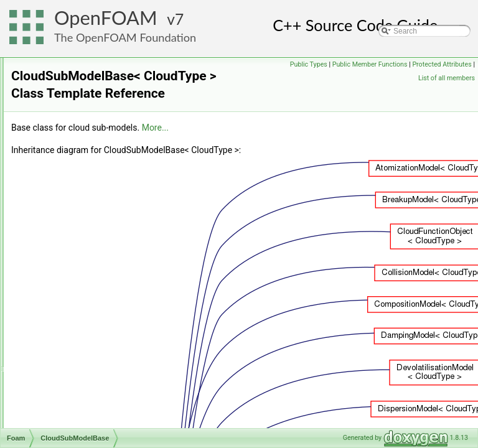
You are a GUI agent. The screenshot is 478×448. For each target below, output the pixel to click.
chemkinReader (77, 72)
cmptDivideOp (74, 263)
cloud (60, 195)
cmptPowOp (71, 345)
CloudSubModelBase (86, 250)
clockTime (68, 154)
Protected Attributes (384, 78)
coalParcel (68, 414)
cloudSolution (73, 236)
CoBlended (69, 427)
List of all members (447, 78)
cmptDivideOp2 (77, 277)
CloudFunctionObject (86, 208)
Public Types (373, 64)
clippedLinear (73, 126)
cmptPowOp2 (73, 359)
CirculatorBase (76, 113)
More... (311, 145)
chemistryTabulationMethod (96, 58)
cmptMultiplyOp (77, 304)
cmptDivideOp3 (77, 291)
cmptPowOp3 (73, 373)
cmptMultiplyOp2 (79, 318)
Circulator (67, 99)
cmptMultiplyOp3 (79, 332)
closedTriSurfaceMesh (88, 167)
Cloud (61, 181)
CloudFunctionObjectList (92, 222)
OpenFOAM (106, 18)
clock (59, 140)
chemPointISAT (77, 85)
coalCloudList (73, 400)
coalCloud (68, 386)
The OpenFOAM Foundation (125, 37)
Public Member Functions (434, 64)
